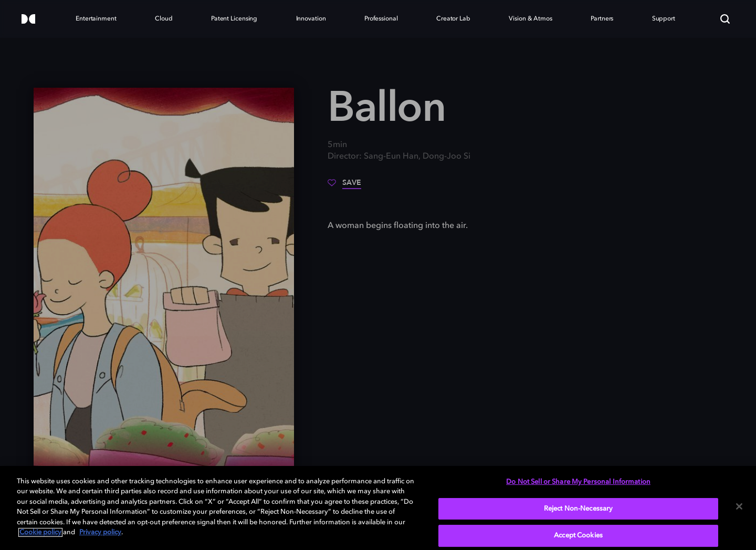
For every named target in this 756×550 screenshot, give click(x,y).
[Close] (739, 506)
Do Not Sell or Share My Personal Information (578, 482)
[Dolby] (28, 20)
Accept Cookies (578, 536)
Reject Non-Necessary (579, 509)
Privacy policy (100, 532)
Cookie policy (40, 532)
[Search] (725, 19)
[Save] (344, 186)
